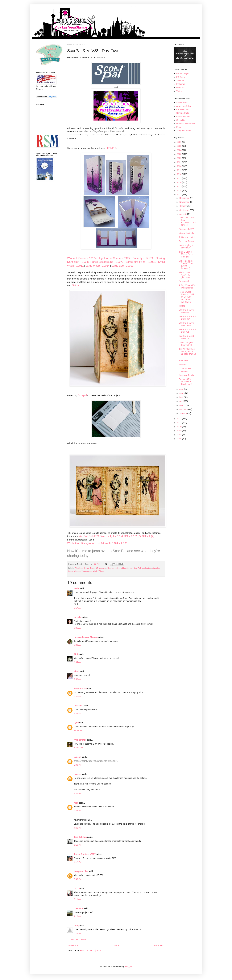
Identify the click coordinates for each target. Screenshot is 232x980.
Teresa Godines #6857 (85, 854)
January (183, 413)
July (181, 389)
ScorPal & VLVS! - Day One (187, 337)
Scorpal (82, 395)
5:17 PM (78, 862)
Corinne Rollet (183, 113)
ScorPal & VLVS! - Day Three (187, 324)
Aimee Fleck (182, 102)
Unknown (78, 706)
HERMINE (111, 148)
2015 (180, 186)
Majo (179, 127)
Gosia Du (181, 120)
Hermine (111, 568)
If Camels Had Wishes (185, 370)
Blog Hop (79, 568)
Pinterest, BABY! (187, 229)
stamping (156, 568)
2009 (180, 430)
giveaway (103, 568)
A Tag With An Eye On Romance (187, 287)
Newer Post (73, 945)
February (184, 409)
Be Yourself (184, 281)
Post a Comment (79, 939)
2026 (180, 142)
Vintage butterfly (186, 233)
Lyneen (77, 757)
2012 (180, 419)
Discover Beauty (186, 375)
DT (97, 568)
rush (76, 803)
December (184, 198)
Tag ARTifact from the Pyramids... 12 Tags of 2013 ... (187, 353)
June (182, 393)
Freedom (183, 365)
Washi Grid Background (81, 543)
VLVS (95, 571)
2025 (180, 146)
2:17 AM (78, 608)
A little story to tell (187, 237)
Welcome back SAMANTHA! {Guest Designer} (186, 265)
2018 (180, 174)
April (182, 401)
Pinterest (180, 88)
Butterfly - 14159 (143, 258)
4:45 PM (78, 828)
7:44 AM (78, 662)
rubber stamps (127, 568)
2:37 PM (78, 794)
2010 (180, 426)
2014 (180, 190)
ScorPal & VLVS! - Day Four (187, 318)
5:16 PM (78, 845)
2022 (180, 158)
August (183, 214)
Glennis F (79, 908)
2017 (180, 178)
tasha (71, 571)
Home (116, 945)
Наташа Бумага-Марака (86, 637)
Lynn (76, 723)
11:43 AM (78, 731)
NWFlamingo (80, 740)
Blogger (128, 967)
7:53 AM (78, 679)
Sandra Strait (80, 689)
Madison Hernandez (186, 124)
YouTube (180, 81)
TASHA (75, 285)
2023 (180, 154)
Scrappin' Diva (81, 871)
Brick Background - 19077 (108, 262)
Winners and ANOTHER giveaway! (185, 275)
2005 (180, 439)
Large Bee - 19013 (122, 266)
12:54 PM (78, 748)
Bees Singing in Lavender (186, 247)
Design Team (89, 568)
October (183, 206)
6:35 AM (78, 628)
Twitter (179, 91)
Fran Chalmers (183, 117)
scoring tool (146, 568)
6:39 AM (78, 645)
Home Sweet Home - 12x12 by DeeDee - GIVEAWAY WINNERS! (187, 297)
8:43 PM (78, 879)
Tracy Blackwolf (184, 131)
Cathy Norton (182, 109)
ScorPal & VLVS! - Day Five (187, 311)
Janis (76, 588)
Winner (101, 571)
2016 (180, 182)
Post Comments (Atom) (91, 950)
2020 (180, 166)
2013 (180, 194)
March (183, 405)
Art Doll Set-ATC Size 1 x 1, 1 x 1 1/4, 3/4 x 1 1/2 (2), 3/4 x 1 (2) (117, 536)
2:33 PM (78, 765)
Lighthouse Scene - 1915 (115, 258)
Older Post (159, 945)
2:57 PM (78, 811)
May (182, 397)
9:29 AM (78, 714)
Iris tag (182, 306)
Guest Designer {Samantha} (186, 344)
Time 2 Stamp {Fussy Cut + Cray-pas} (186, 254)
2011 (180, 422)
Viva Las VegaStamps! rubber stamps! (104, 131)
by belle (78, 617)
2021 (180, 162)
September (185, 210)
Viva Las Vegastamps (83, 571)
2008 (180, 435)
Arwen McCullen (184, 106)
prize (118, 568)
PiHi (76, 654)
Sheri (76, 671)
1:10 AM (78, 916)
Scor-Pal (119, 128)
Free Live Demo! (187, 241)
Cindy (77, 926)
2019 (180, 170)
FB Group (181, 77)
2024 (180, 150)
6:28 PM (78, 933)
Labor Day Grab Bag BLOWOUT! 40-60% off (187, 221)
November (184, 202)
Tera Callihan (80, 837)
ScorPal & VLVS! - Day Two (187, 331)
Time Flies (184, 361)
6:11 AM (78, 899)
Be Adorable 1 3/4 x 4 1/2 (112, 543)
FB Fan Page (183, 73)
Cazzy (77, 888)
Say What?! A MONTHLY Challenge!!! (186, 382)
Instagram (181, 84)
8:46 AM (78, 696)
